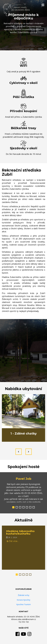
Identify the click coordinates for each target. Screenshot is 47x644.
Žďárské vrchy (24, 595)
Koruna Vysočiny (23, 600)
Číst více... (13, 541)
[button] (13, 507)
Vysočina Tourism (23, 604)
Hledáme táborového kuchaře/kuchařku (20, 532)
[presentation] (19, 452)
